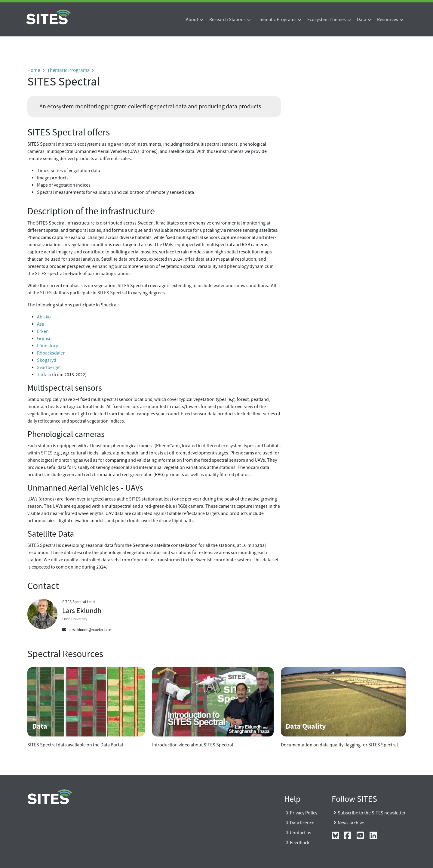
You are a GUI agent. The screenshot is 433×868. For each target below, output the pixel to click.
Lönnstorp (48, 346)
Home (34, 70)
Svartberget (49, 367)
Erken (43, 331)
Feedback (300, 843)
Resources (388, 20)
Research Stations (227, 20)
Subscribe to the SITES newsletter (372, 813)
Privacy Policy (304, 813)
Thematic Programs (277, 20)
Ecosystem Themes (327, 20)
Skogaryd (47, 360)
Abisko (44, 317)
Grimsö (44, 339)
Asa (41, 324)
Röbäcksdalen (51, 353)
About (192, 20)
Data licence (302, 823)
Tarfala (44, 375)
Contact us (301, 833)
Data (362, 20)
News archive (351, 823)
